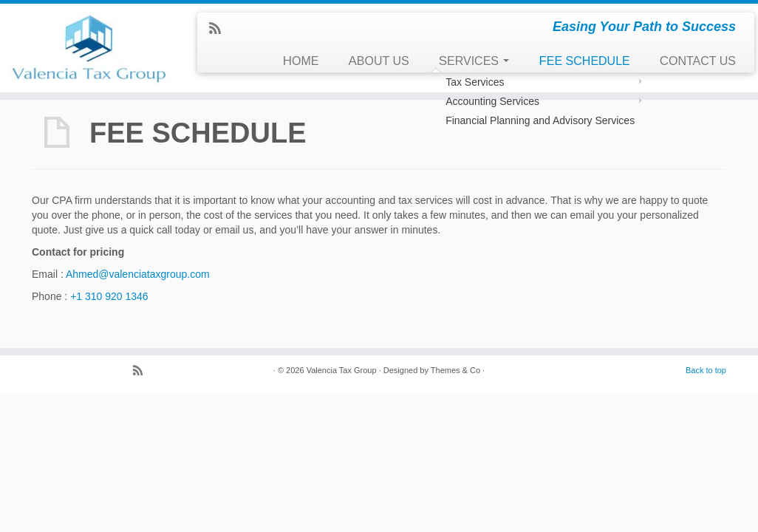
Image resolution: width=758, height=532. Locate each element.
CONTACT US (698, 61)
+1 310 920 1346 (109, 296)
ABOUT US (379, 61)
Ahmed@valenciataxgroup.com (138, 274)
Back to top (706, 370)
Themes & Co (455, 370)
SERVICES (474, 61)
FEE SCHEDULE (584, 61)
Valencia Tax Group (342, 370)
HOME (301, 61)
